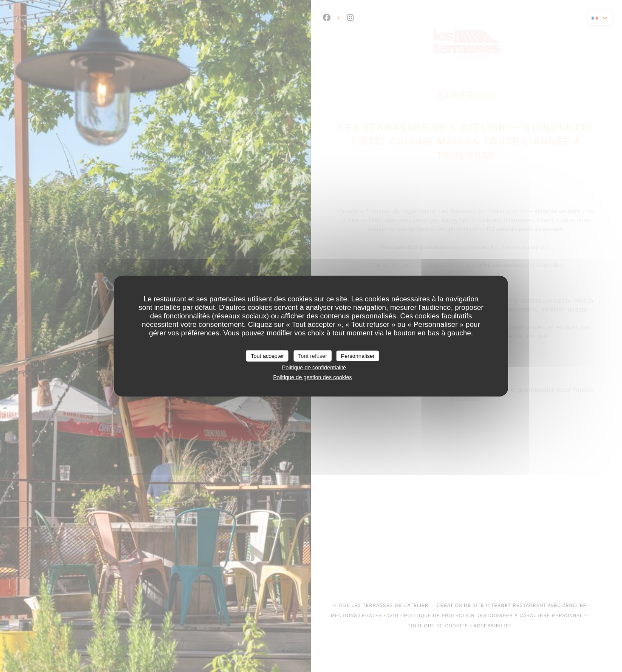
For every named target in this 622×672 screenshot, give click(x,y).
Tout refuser (312, 356)
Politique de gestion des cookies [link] (313, 377)
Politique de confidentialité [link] (314, 367)
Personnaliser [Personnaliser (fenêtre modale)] (358, 356)
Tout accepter (267, 356)
